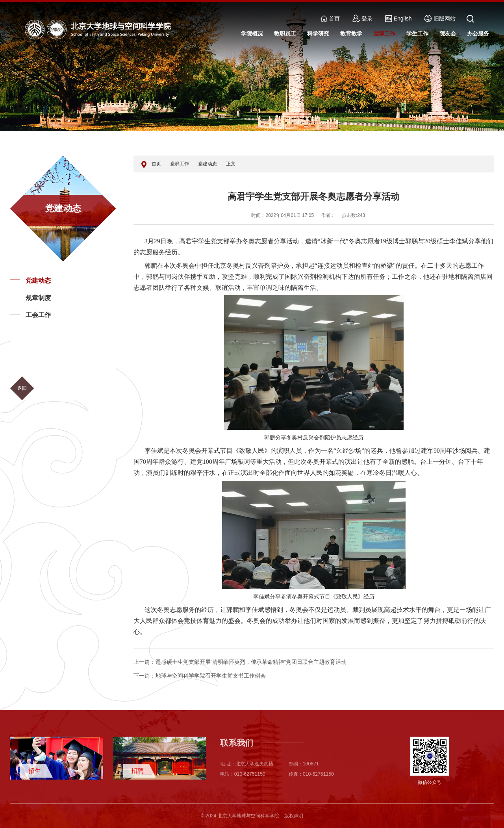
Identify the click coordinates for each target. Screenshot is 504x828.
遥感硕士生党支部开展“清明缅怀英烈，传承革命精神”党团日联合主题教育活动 (240, 662)
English (398, 19)
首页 (330, 19)
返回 (22, 388)
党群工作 (180, 164)
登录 (363, 19)
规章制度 (38, 298)
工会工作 (38, 315)
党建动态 (38, 281)
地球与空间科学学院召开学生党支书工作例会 (200, 676)
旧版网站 (440, 19)
